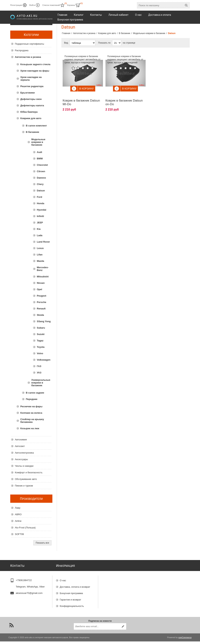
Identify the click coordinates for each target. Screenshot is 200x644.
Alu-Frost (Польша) (25, 528)
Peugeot (41, 296)
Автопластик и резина (28, 57)
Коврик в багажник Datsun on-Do (124, 100)
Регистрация (16, 5)
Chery (40, 184)
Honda (40, 203)
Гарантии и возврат (70, 598)
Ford (39, 197)
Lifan (40, 255)
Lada (40, 235)
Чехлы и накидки (24, 466)
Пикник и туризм (24, 486)
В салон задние (35, 393)
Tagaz (40, 341)
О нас (63, 579)
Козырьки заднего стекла (35, 64)
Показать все (42, 543)
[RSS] (11, 628)
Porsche (41, 302)
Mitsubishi (43, 277)
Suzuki (41, 334)
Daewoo (41, 178)
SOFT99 (19, 534)
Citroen (41, 171)
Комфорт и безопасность (29, 472)
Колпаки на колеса (31, 413)
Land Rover (43, 242)
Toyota (41, 347)
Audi (39, 152)
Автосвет (20, 446)
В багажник (32, 132)
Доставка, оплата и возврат (75, 585)
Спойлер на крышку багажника (32, 421)
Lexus (40, 248)
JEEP (40, 223)
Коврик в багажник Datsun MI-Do (81, 100)
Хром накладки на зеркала (31, 78)
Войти (32, 5)
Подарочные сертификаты (29, 44)
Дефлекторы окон (31, 99)
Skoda (40, 315)
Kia (39, 229)
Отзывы (64, 611)
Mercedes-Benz (43, 269)
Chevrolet (42, 165)
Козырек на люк (30, 428)
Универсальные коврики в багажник (41, 383)
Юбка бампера (29, 112)
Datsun (41, 191)
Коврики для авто (31, 118)
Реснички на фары (31, 406)
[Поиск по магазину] (160, 5)
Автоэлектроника (24, 453)
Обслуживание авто (26, 479)
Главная (66, 33)
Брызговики (28, 93)
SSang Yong (44, 321)
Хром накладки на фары (35, 71)
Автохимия (21, 440)
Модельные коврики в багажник (38, 142)
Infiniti (40, 216)
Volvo (40, 353)
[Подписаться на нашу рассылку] (97, 629)
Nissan (41, 283)
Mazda (40, 261)
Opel (39, 289)
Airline (18, 521)
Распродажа (22, 50)
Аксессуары (21, 459)
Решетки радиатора (32, 86)
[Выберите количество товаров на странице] (117, 43)
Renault (41, 309)
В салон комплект (36, 126)
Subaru (41, 328)
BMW (40, 159)
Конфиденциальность (72, 604)
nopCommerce (185, 640)
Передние (32, 399)
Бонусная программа (71, 592)
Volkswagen (44, 360)
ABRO (18, 514)
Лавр (18, 508)
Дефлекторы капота (32, 105)
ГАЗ (39, 366)
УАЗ (39, 373)
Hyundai (41, 210)
